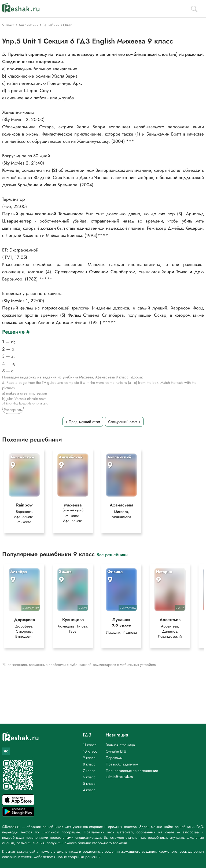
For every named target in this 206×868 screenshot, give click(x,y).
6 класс (89, 777)
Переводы (114, 758)
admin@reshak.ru (119, 776)
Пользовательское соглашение (132, 771)
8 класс (89, 764)
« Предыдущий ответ (83, 422)
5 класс (89, 783)
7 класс (89, 771)
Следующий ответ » (124, 422)
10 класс (90, 751)
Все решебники (112, 554)
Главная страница (120, 745)
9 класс (89, 758)
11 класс (90, 745)
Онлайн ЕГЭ (116, 751)
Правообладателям (122, 764)
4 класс (89, 790)
